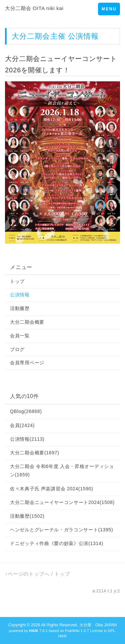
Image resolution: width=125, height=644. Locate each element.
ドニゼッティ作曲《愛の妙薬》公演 (57, 543)
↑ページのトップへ (27, 574)
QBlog (26, 411)
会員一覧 (20, 336)
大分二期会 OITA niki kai (34, 8)
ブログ (17, 349)
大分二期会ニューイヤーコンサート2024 (62, 502)
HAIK (62, 636)
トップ (17, 281)
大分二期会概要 (27, 322)
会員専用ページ (27, 363)
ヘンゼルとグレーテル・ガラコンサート (61, 530)
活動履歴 (20, 308)
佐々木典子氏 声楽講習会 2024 (52, 489)
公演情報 (20, 295)
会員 (22, 425)
